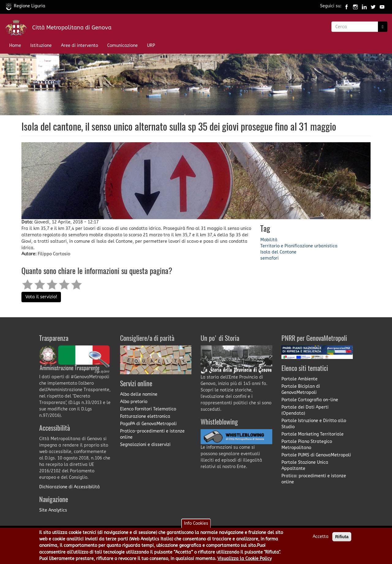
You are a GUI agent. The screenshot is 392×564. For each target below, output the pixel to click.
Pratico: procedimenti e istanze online (314, 479)
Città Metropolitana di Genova (72, 28)
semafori (269, 258)
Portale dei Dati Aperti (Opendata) (305, 410)
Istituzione (41, 46)
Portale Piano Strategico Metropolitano (307, 445)
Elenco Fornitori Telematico (148, 409)
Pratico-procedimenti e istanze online (152, 434)
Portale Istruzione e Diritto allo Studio (314, 424)
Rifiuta (342, 539)
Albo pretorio (134, 402)
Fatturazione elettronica (145, 416)
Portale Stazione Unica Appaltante (305, 465)
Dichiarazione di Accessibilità (70, 487)
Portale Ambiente (300, 379)
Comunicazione (123, 46)
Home (15, 46)
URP (151, 46)
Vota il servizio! (41, 297)
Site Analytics (53, 510)
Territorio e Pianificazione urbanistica (299, 246)
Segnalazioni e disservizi (145, 445)
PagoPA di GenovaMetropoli (148, 424)
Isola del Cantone (278, 252)
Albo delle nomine (139, 394)
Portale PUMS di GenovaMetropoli (316, 455)
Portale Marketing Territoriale (313, 434)
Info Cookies (196, 526)
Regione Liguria (26, 6)
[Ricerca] (383, 27)
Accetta (321, 539)
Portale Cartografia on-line (310, 400)
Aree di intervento (79, 46)
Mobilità (269, 240)
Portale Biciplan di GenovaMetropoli (301, 389)
